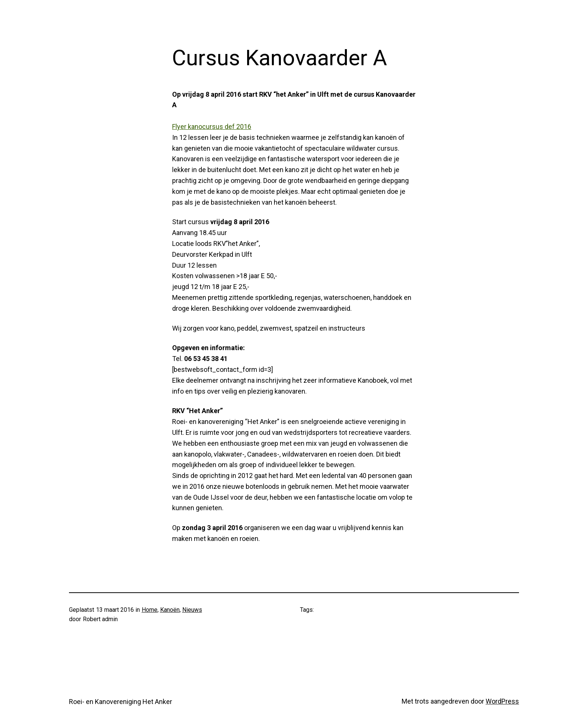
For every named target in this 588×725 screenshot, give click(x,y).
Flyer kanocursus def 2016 (212, 127)
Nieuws (192, 610)
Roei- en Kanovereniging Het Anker (121, 702)
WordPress (502, 701)
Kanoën (170, 610)
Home (150, 610)
